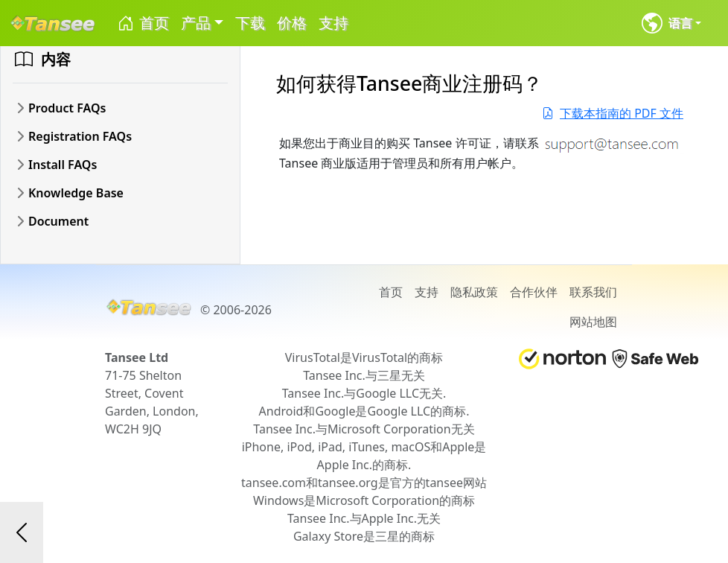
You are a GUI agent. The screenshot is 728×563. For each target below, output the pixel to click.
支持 (333, 23)
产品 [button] (196, 23)
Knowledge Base (76, 193)
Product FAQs (67, 108)
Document (58, 221)
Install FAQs (63, 165)
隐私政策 (474, 292)
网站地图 (593, 322)
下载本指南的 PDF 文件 (613, 113)
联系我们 (593, 292)
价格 (292, 23)
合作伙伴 (534, 292)
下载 (250, 23)
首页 (143, 23)
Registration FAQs (80, 136)
